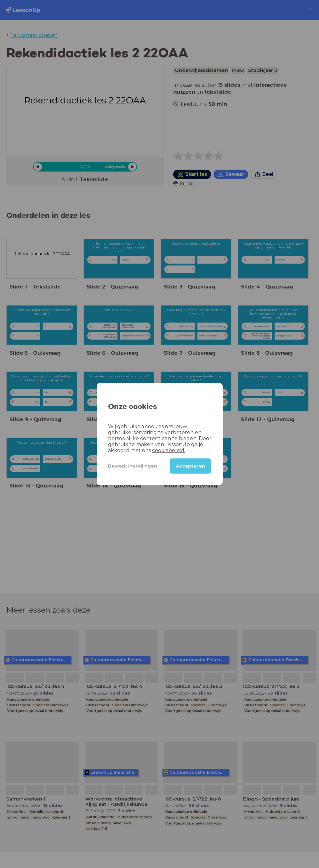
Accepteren (190, 466)
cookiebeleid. (169, 450)
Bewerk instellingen (133, 466)
